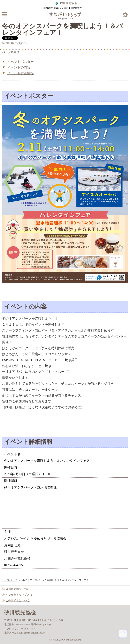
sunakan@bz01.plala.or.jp (32, 633)
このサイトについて (18, 600)
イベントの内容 (19, 67)
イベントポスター (21, 62)
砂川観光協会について (19, 589)
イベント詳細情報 (21, 73)
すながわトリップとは (19, 595)
